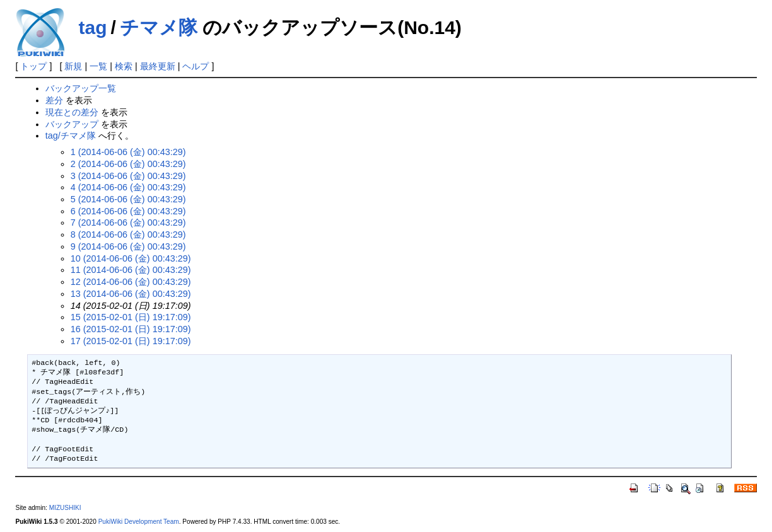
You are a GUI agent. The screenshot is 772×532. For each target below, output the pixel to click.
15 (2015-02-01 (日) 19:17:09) (131, 317)
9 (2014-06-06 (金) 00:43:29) (128, 246)
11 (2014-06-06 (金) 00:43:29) (131, 270)
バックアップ (72, 124)
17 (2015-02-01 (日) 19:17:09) (131, 341)
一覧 (98, 66)
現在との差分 (72, 112)
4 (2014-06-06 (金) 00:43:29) (128, 187)
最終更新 (158, 66)
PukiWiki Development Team (139, 522)
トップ (33, 66)
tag (92, 27)
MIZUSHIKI (65, 508)
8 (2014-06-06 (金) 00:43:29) (128, 234)
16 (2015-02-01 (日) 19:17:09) (131, 329)
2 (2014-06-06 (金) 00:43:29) (128, 164)
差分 (54, 100)
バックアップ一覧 (81, 88)
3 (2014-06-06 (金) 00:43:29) (128, 176)
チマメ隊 (159, 27)
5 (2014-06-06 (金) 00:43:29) (128, 199)
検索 (124, 66)
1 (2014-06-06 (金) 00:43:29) (128, 152)
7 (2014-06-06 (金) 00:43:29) (128, 223)
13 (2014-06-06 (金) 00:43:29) (131, 294)
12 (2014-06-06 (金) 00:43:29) (131, 282)
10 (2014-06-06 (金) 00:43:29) (131, 258)
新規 (73, 66)
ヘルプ (196, 66)
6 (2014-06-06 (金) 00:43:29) (128, 211)
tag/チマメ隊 (71, 136)
